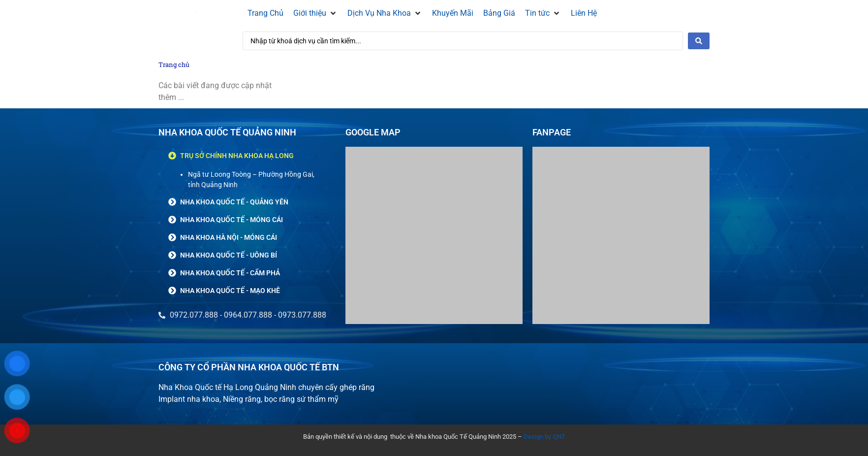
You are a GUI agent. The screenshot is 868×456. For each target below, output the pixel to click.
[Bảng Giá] (499, 13)
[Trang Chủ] (265, 13)
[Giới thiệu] (315, 13)
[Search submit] (699, 41)
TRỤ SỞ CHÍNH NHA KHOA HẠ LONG (237, 156)
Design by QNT (544, 437)
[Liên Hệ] (584, 13)
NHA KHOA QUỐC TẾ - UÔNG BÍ (229, 255)
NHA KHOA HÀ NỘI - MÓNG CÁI (229, 237)
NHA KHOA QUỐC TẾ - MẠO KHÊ (230, 291)
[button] (247, 156)
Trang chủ (174, 65)
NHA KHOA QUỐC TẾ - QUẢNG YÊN (234, 202)
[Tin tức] (543, 13)
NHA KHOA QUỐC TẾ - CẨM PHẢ (230, 273)
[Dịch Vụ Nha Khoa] (385, 13)
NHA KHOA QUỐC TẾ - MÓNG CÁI (232, 220)
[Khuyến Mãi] (453, 13)
